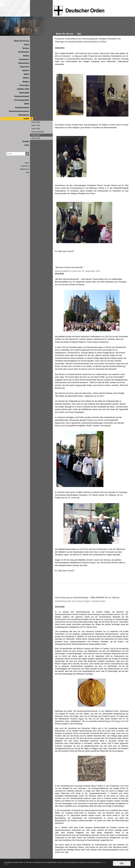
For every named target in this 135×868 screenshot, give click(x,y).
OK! (122, 862)
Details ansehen (69, 865)
